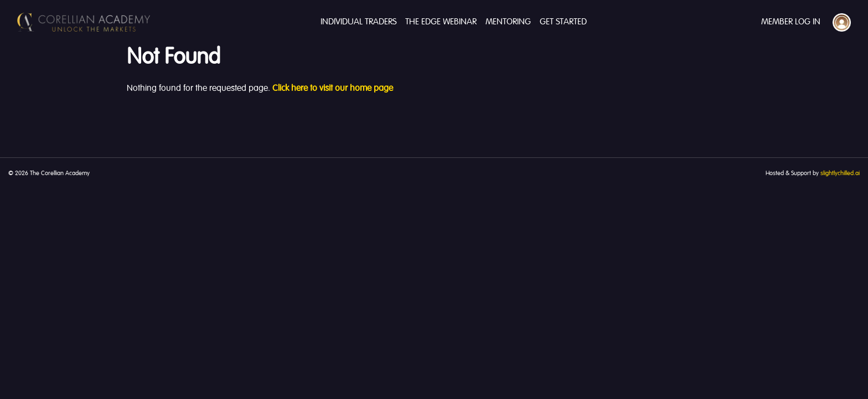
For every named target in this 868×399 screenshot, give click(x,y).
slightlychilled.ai (840, 173)
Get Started (563, 22)
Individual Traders (358, 22)
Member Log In (791, 22)
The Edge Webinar (441, 22)
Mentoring (508, 22)
